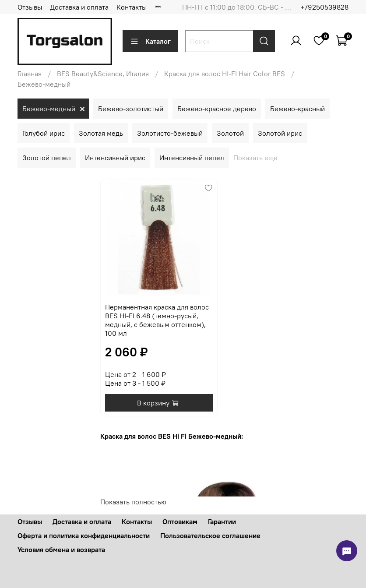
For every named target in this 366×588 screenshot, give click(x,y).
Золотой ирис (280, 133)
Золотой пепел (47, 158)
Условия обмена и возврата (61, 549)
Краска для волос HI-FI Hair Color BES (225, 74)
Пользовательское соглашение (210, 535)
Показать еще (255, 158)
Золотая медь (101, 133)
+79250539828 (324, 7)
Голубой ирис (44, 133)
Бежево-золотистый (131, 109)
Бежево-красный (297, 109)
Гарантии (222, 521)
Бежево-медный (49, 109)
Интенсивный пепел (192, 158)
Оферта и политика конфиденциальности (84, 535)
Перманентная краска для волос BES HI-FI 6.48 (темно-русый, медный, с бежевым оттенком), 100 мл (157, 320)
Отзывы (30, 7)
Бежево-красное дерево (217, 109)
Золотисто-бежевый (170, 133)
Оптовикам (180, 521)
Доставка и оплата (79, 7)
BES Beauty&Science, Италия (103, 74)
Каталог (150, 41)
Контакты (132, 7)
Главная (30, 74)
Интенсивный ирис (115, 158)
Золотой (230, 133)
